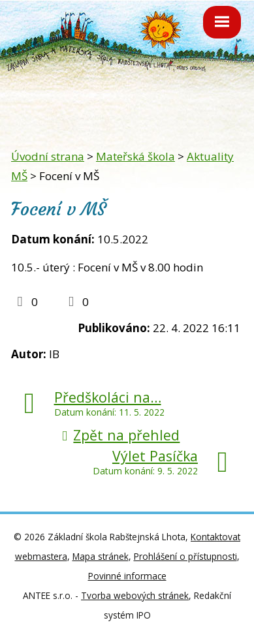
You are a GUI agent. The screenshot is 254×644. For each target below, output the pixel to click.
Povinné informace (127, 576)
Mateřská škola (135, 156)
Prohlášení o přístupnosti (185, 556)
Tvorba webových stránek (135, 595)
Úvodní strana (48, 156)
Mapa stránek (101, 556)
